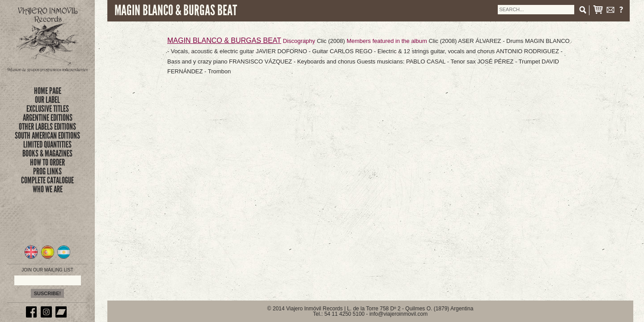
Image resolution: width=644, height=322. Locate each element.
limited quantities (47, 144)
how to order (47, 162)
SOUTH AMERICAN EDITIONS (47, 136)
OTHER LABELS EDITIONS (47, 127)
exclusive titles (48, 109)
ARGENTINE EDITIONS (48, 118)
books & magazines (47, 153)
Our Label (47, 100)
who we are (48, 189)
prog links (47, 171)
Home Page (48, 91)
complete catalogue (47, 180)
